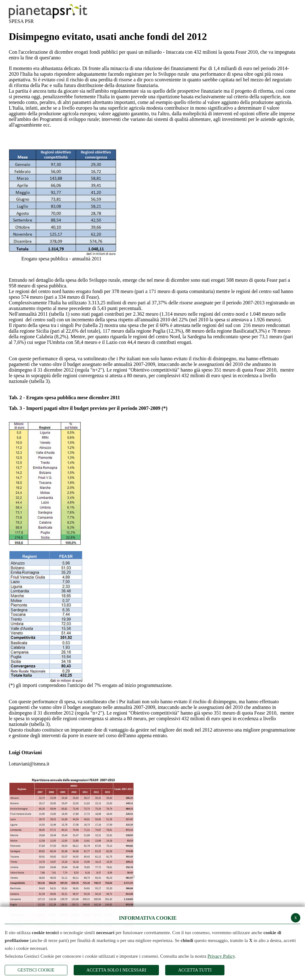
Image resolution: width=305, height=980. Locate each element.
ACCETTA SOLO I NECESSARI (116, 970)
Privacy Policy (221, 956)
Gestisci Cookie (36, 970)
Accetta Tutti (195, 970)
